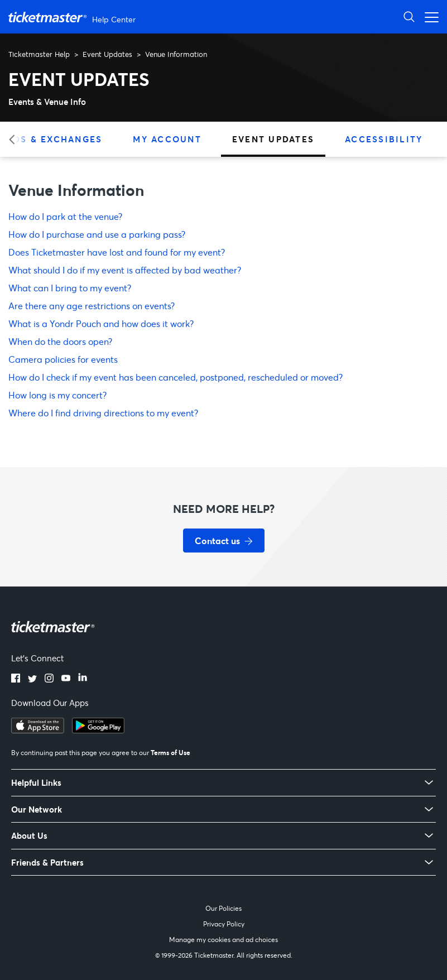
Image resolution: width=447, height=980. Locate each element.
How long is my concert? (57, 395)
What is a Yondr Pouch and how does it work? (101, 323)
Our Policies (223, 908)
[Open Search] (409, 16)
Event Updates (107, 54)
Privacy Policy (224, 924)
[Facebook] (16, 679)
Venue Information (176, 54)
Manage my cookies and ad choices (223, 940)
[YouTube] (66, 679)
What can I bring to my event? (70, 288)
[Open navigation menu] (429, 16)
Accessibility (384, 139)
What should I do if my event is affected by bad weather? (125, 270)
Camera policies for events (63, 359)
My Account (167, 139)
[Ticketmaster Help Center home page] (73, 17)
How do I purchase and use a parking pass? (97, 234)
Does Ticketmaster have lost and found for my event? (117, 252)
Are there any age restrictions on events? (92, 306)
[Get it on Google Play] (98, 730)
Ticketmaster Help (39, 54)
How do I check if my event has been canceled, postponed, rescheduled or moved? (176, 377)
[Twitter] (32, 679)
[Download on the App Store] (38, 730)
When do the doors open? (60, 341)
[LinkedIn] (83, 679)
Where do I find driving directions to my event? (103, 413)
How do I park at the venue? (65, 216)
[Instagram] (49, 679)
